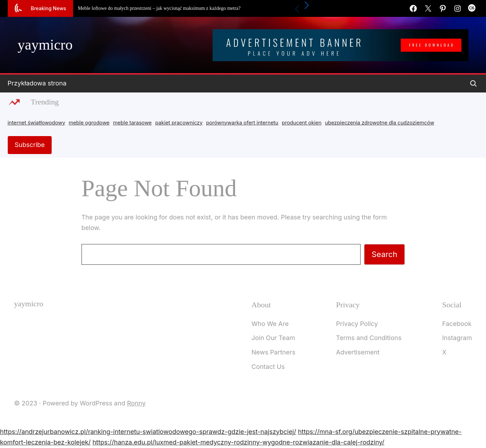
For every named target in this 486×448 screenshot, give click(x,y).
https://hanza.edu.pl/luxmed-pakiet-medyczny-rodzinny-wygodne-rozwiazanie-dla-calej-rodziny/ (238, 442)
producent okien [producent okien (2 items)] (302, 123)
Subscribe (30, 145)
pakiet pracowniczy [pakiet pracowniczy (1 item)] (179, 123)
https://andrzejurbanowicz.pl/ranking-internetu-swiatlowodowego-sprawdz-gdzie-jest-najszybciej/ (148, 432)
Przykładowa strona (37, 83)
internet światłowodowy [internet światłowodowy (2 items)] (37, 123)
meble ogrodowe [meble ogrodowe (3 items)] (89, 123)
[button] (306, 5)
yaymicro (45, 45)
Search (384, 254)
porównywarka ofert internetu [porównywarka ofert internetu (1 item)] (242, 123)
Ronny (136, 403)
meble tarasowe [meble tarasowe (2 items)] (132, 123)
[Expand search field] (473, 83)
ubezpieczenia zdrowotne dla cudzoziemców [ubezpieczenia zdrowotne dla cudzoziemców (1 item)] (380, 123)
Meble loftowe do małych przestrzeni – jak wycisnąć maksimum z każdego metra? (159, 8)
